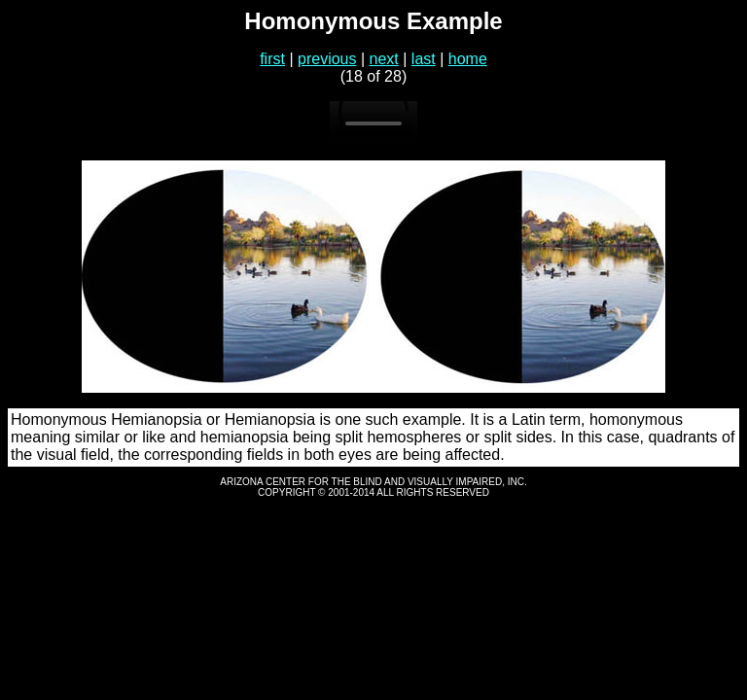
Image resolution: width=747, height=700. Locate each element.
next (384, 59)
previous (327, 59)
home (468, 59)
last (424, 59)
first (272, 59)
